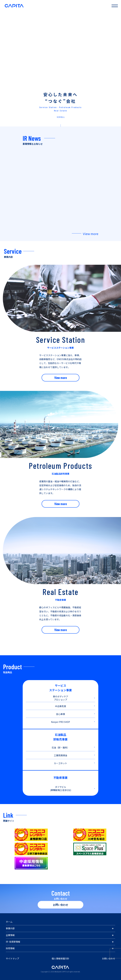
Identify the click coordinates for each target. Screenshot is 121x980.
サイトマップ (12, 958)
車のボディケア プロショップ (61, 698)
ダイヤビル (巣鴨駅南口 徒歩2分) (61, 788)
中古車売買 (60, 706)
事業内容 (10, 928)
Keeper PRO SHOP (60, 722)
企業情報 (10, 935)
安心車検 (60, 714)
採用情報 (10, 948)
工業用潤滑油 (60, 755)
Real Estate (61, 111)
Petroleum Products (70, 107)
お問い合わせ (60, 905)
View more (91, 234)
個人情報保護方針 (60, 958)
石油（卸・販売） (60, 747)
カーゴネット (60, 763)
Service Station (48, 107)
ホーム (9, 922)
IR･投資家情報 (13, 942)
